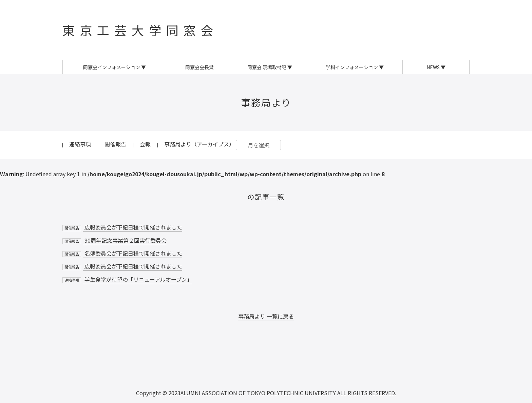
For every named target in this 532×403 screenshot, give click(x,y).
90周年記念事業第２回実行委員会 (115, 240)
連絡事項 (80, 144)
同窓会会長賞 (199, 67)
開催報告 (115, 144)
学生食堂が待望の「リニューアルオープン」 (127, 279)
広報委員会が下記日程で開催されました (122, 227)
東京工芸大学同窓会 (140, 30)
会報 (145, 144)
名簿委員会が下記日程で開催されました (122, 253)
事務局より (266, 102)
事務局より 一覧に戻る (266, 316)
